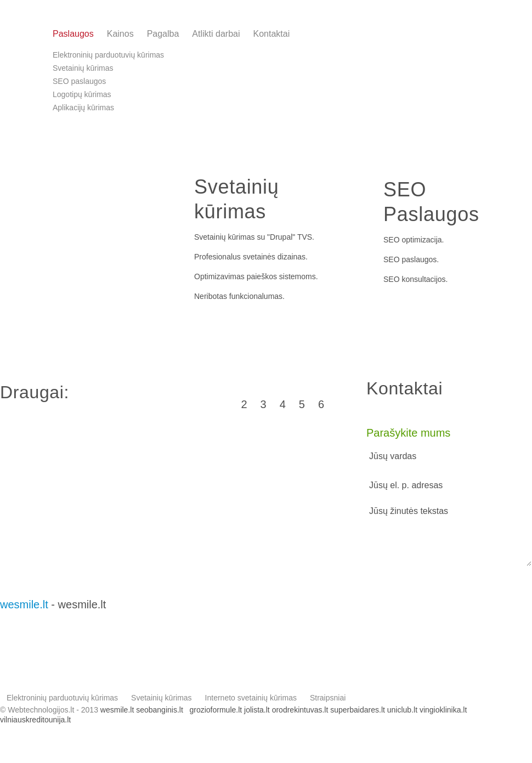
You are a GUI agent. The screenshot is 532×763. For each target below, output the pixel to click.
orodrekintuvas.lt (300, 710)
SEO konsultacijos (415, 279)
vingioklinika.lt (443, 710)
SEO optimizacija (413, 240)
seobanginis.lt (160, 710)
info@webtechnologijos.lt (478, 39)
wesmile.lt (24, 604)
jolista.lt (257, 710)
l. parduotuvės (56, 275)
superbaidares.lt (358, 710)
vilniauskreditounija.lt (35, 720)
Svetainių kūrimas (225, 237)
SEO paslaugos (410, 259)
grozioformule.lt (216, 710)
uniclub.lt (402, 710)
